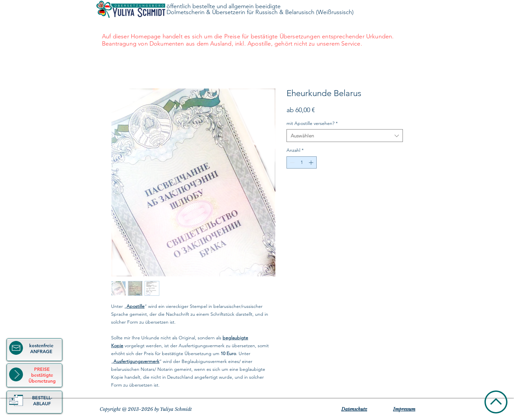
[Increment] (312, 162)
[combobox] (345, 136)
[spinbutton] (302, 162)
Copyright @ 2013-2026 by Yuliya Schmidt (146, 409)
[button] (16, 400)
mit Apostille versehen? (312, 123)
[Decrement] (292, 162)
